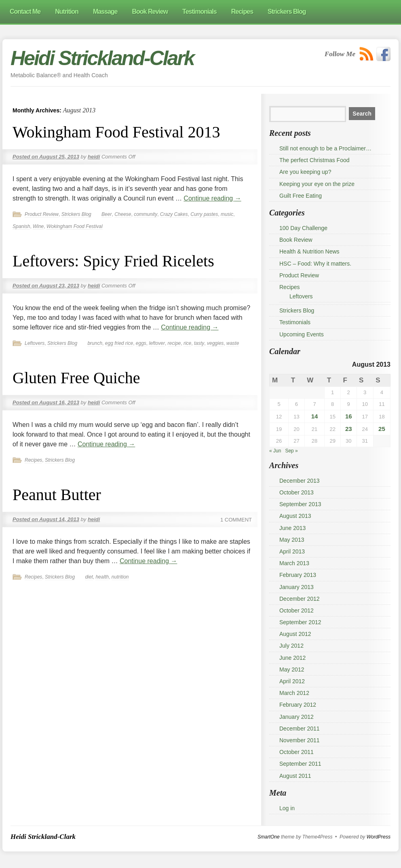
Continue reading (212, 198)
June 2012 (292, 658)
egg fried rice (119, 343)
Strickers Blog (76, 214)
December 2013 (300, 481)
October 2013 (297, 492)
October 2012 (297, 610)
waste (233, 343)
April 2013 (292, 551)
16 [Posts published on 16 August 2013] (349, 416)
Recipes (33, 460)
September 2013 (300, 504)
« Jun (275, 451)
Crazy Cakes (174, 214)
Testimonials (295, 322)
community (146, 214)
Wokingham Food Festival (75, 226)
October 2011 (297, 752)
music (227, 214)
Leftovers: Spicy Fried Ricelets (113, 261)
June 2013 (292, 528)
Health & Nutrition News (309, 251)
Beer (107, 214)
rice (187, 343)
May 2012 (292, 669)
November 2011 (300, 740)
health (102, 577)
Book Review (296, 240)
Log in (287, 808)
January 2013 (297, 587)
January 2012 (297, 717)
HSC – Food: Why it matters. (315, 264)
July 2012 (291, 646)
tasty (199, 343)
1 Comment (236, 520)
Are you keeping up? (305, 172)
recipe (174, 343)
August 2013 (295, 516)
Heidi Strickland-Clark (102, 58)
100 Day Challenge (303, 228)
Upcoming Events (302, 334)
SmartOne (269, 837)
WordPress (379, 837)
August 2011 (295, 776)
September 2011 (300, 764)
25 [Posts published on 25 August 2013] (382, 429)
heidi (94, 157)
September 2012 (300, 622)
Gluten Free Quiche (76, 378)
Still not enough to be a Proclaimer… (325, 148)
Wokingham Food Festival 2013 (116, 132)
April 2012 (292, 681)
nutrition (120, 577)
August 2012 (295, 634)
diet (89, 577)
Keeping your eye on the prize (317, 184)
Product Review (42, 214)
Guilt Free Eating (301, 196)
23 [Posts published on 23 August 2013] (349, 429)
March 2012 (294, 693)
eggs (141, 343)
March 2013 (294, 563)
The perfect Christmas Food (314, 160)
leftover (157, 343)
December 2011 (300, 729)
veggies (215, 343)
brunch (95, 343)
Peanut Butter (57, 495)
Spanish (21, 226)
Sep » (291, 451)
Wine (38, 226)
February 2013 (298, 575)
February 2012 (298, 705)
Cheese (123, 214)
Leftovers (35, 343)
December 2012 (300, 599)
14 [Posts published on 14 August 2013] (315, 416)
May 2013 (292, 540)
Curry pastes (204, 214)
